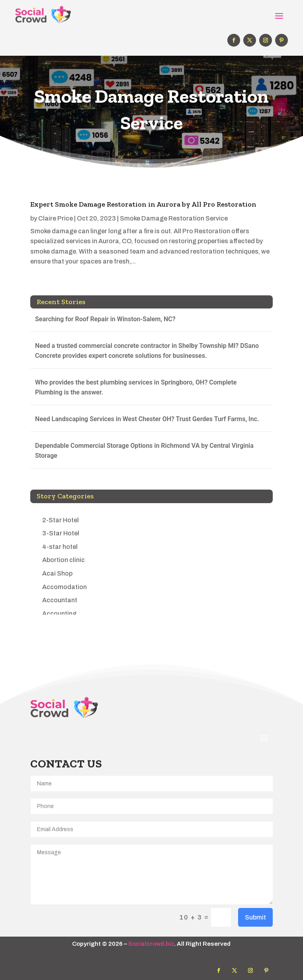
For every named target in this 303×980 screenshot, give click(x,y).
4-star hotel (60, 547)
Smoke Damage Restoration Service (174, 218)
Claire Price (56, 218)
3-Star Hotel (61, 533)
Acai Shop (57, 573)
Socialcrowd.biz (151, 944)
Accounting (59, 614)
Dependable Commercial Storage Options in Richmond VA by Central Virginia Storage (144, 451)
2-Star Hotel (61, 520)
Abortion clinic (64, 560)
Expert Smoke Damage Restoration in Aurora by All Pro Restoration (143, 204)
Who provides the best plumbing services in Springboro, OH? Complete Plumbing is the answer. (136, 388)
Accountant (60, 600)
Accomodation (65, 587)
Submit (255, 917)
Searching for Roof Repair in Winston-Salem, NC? (105, 319)
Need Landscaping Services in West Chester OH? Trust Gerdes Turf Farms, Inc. (147, 419)
